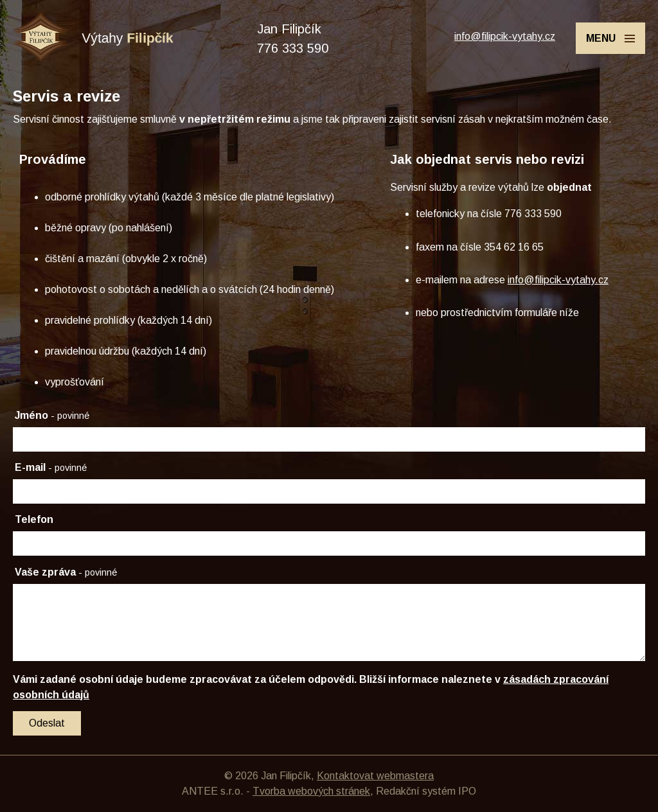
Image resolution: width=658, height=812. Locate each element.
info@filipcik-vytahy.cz (505, 36)
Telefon (34, 519)
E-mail (51, 467)
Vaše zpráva (66, 572)
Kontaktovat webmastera (375, 776)
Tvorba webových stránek (311, 791)
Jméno (52, 415)
